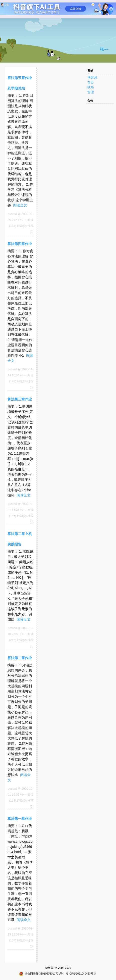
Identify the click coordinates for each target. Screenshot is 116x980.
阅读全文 (20, 205)
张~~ (104, 49)
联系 (91, 87)
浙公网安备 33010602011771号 (41, 974)
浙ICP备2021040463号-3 (81, 974)
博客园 (92, 77)
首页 (91, 82)
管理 (91, 92)
